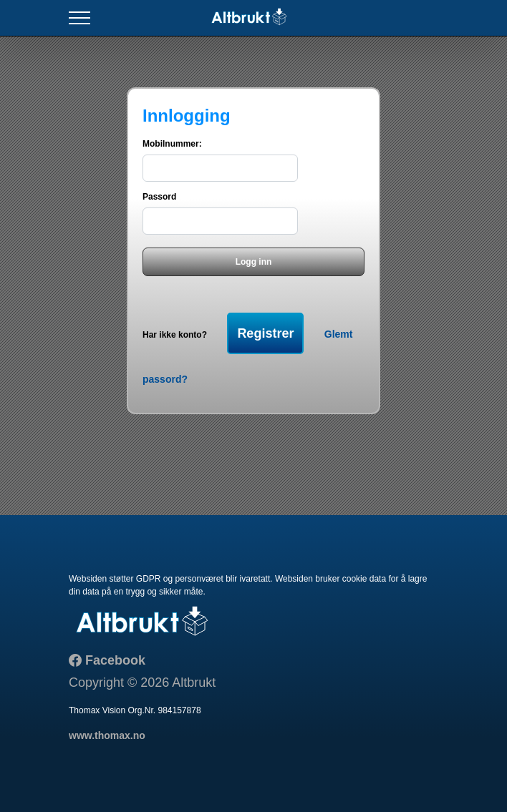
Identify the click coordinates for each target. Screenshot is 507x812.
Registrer (265, 333)
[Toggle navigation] (79, 18)
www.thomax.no (107, 735)
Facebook (114, 660)
